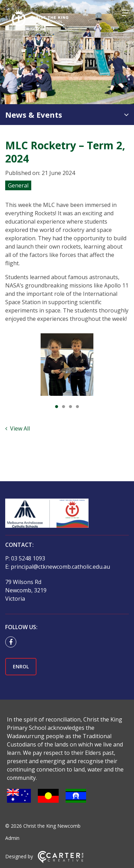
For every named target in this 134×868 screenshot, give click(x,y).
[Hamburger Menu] (125, 13)
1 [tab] (57, 407)
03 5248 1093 (28, 558)
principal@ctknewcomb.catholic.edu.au (60, 567)
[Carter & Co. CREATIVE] (61, 861)
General (18, 185)
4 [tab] (77, 407)
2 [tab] (64, 407)
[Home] (67, 514)
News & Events (34, 115)
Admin (12, 838)
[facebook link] (12, 642)
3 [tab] (70, 407)
